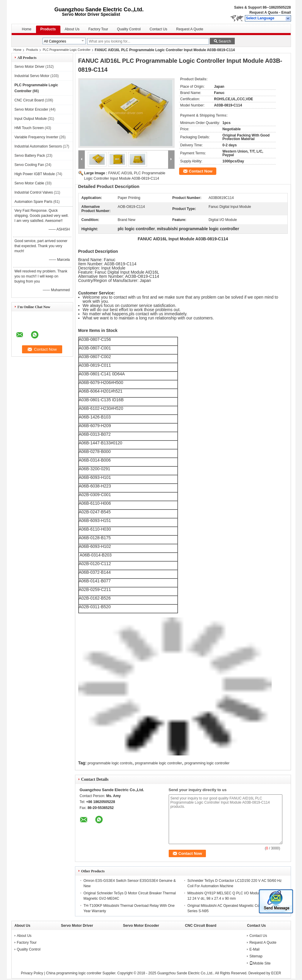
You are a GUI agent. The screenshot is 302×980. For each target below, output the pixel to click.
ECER (276, 973)
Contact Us (158, 29)
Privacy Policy (32, 973)
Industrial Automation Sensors (38, 146)
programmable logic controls (110, 763)
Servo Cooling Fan (29, 165)
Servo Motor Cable (29, 183)
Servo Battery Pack (30, 156)
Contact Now (201, 171)
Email (286, 12)
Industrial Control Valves (34, 192)
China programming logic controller (74, 973)
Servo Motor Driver (30, 67)
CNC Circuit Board (29, 100)
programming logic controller (207, 763)
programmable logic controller (158, 763)
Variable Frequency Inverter (36, 137)
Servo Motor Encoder (31, 109)
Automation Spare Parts (33, 202)
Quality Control (129, 29)
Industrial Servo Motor (32, 76)
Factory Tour (98, 29)
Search (225, 41)
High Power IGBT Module (35, 174)
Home (27, 29)
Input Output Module (31, 119)
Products (48, 29)
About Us (72, 29)
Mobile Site (260, 963)
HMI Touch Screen (29, 128)
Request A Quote (264, 12)
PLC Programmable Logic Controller (67, 50)
